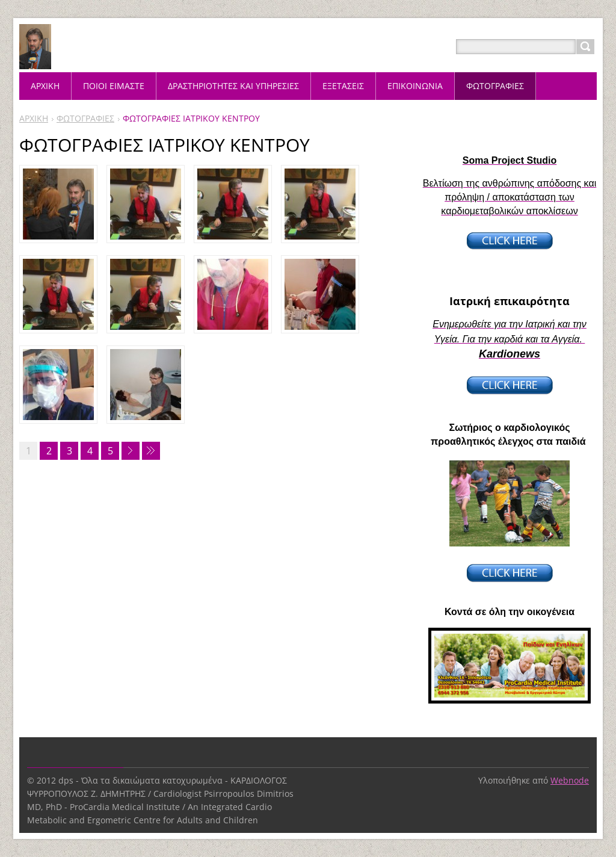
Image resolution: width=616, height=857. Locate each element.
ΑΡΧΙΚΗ (34, 118)
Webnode (570, 780)
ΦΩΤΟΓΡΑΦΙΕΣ (85, 118)
